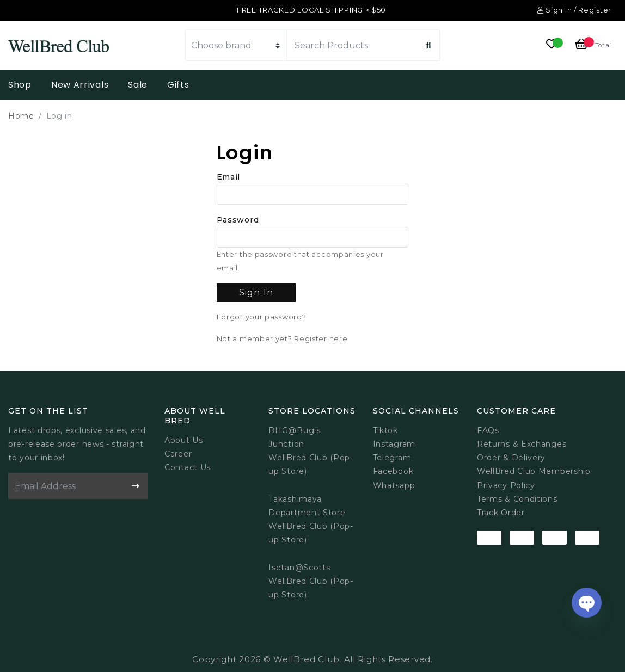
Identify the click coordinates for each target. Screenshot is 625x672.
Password (238, 220)
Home (21, 116)
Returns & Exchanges (522, 444)
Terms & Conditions (517, 499)
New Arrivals (80, 85)
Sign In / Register (574, 10)
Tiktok (385, 430)
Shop (20, 85)
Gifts (178, 85)
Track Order (501, 513)
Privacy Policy (506, 485)
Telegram (392, 458)
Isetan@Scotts (299, 568)
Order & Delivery (511, 458)
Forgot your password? (262, 317)
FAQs (488, 430)
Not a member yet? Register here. (283, 339)
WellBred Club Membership (534, 471)
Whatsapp (394, 485)
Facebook (393, 471)
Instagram (394, 444)
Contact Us (188, 467)
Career (178, 454)
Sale (138, 85)
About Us (184, 440)
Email (229, 177)
